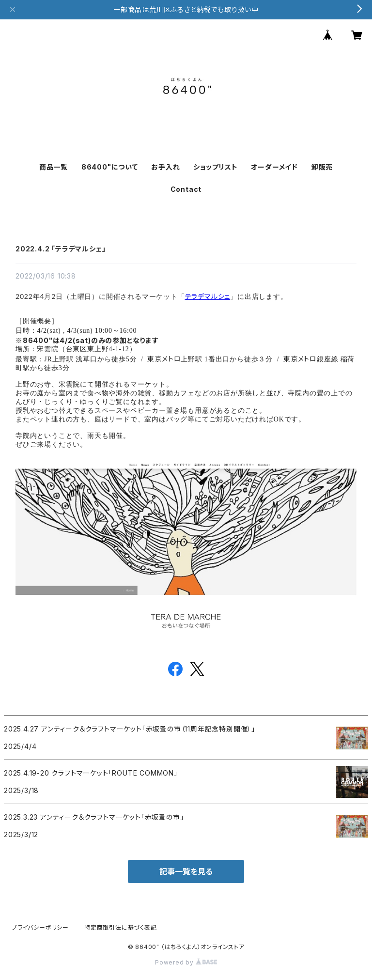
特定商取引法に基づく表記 (121, 927)
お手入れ (165, 167)
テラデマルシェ (208, 296)
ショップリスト (216, 167)
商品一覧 (54, 167)
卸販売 (322, 167)
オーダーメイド (274, 167)
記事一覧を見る (186, 871)
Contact (186, 189)
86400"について (110, 167)
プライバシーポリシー (40, 927)
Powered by (186, 962)
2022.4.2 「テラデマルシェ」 (61, 249)
